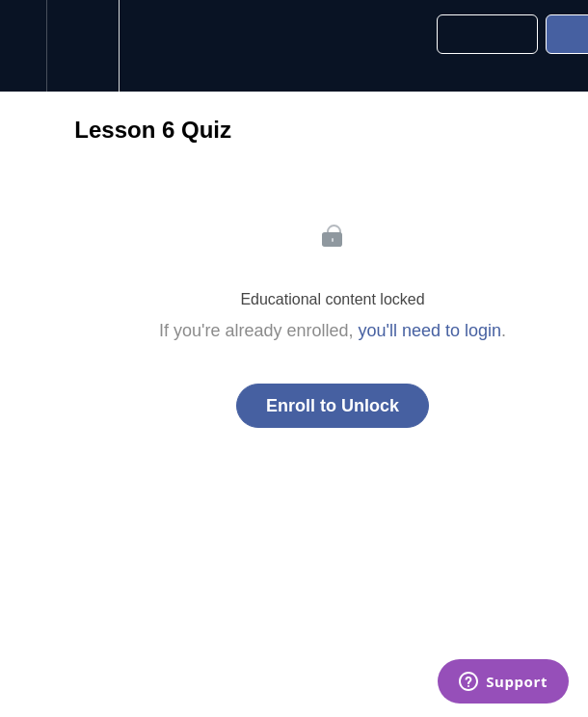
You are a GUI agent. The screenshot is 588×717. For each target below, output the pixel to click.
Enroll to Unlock (333, 406)
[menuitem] (82, 46)
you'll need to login (430, 331)
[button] (23, 46)
